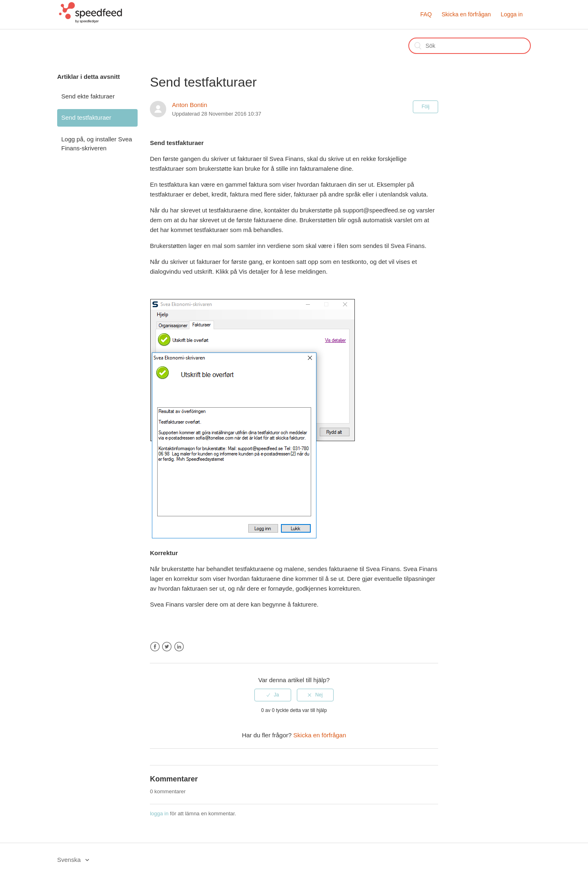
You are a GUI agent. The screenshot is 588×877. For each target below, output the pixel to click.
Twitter (167, 647)
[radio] (273, 695)
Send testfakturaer (86, 117)
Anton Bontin (189, 105)
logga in (159, 813)
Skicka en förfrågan (466, 14)
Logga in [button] (512, 14)
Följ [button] (425, 107)
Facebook (155, 647)
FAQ (426, 14)
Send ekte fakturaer (88, 96)
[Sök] (470, 46)
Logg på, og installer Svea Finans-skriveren (97, 144)
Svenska (70, 860)
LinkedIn (179, 647)
